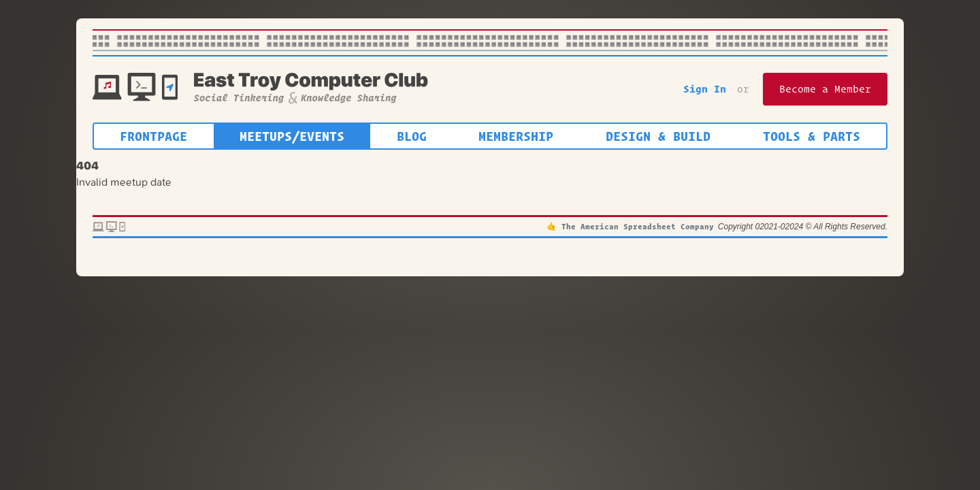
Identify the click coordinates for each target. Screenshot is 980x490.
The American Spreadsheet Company (638, 226)
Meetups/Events (292, 136)
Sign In (705, 89)
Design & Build (658, 136)
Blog (412, 136)
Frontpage (153, 136)
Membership (516, 136)
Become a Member (825, 89)
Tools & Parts (812, 136)
